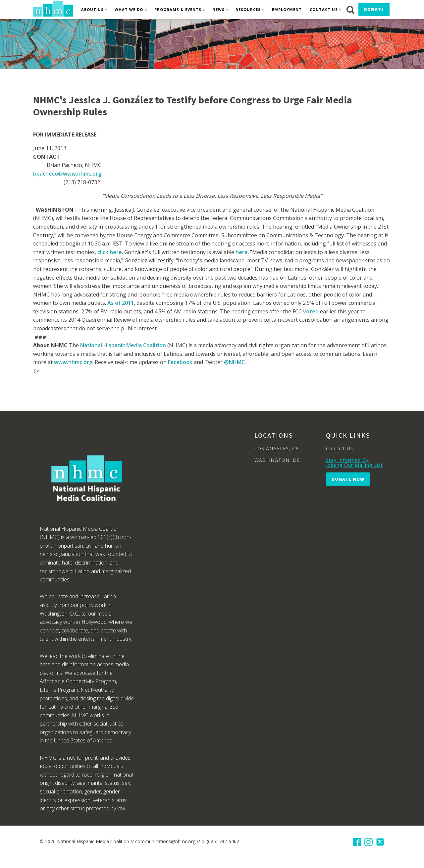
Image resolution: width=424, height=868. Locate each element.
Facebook (180, 362)
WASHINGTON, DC (277, 460)
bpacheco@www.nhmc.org (67, 174)
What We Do (129, 9)
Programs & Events (178, 9)
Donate (374, 9)
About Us (92, 9)
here (242, 252)
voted (311, 311)
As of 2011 (121, 303)
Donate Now (348, 479)
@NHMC (234, 362)
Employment (287, 9)
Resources (248, 9)
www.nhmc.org (73, 362)
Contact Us (324, 9)
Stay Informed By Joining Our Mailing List (354, 463)
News (218, 9)
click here (110, 252)
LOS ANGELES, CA (277, 448)
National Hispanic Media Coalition (123, 345)
